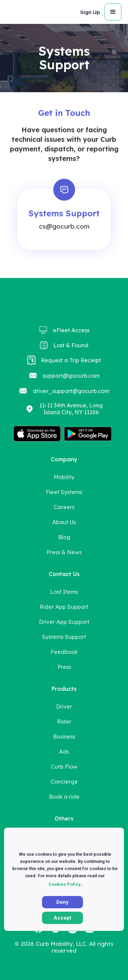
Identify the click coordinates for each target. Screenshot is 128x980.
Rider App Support (64, 607)
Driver (64, 706)
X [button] (113, 843)
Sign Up (90, 12)
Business (64, 737)
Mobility (64, 477)
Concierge (64, 782)
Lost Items (64, 592)
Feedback (64, 652)
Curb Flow (64, 767)
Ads (64, 752)
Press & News (64, 552)
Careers (64, 507)
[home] (20, 12)
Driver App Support (64, 622)
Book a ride (64, 797)
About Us (64, 522)
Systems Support (64, 637)
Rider (64, 722)
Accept (62, 918)
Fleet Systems (64, 492)
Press (64, 667)
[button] (90, 12)
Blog (64, 537)
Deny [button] (62, 902)
